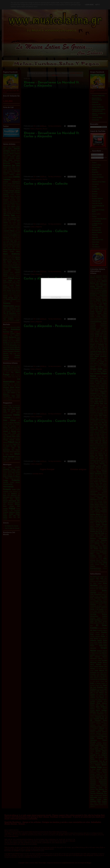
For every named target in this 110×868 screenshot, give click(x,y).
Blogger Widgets (58, 297)
